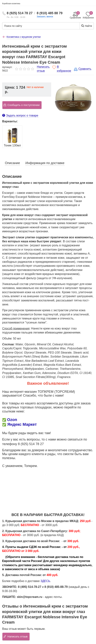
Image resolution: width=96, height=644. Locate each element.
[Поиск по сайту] (34, 26)
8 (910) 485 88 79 (50, 13)
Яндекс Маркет (22, 424)
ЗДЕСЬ (45, 581)
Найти (86, 26)
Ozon (12, 420)
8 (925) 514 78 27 (20, 13)
